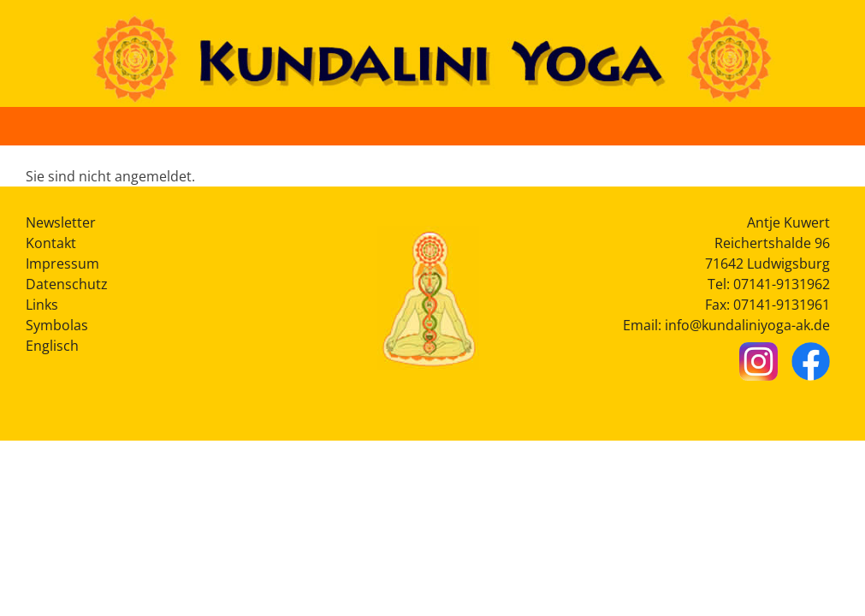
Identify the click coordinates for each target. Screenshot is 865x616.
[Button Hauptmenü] (833, 126)
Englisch (52, 346)
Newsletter (61, 222)
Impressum (62, 264)
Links (42, 305)
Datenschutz (67, 284)
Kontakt (51, 243)
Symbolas (57, 325)
